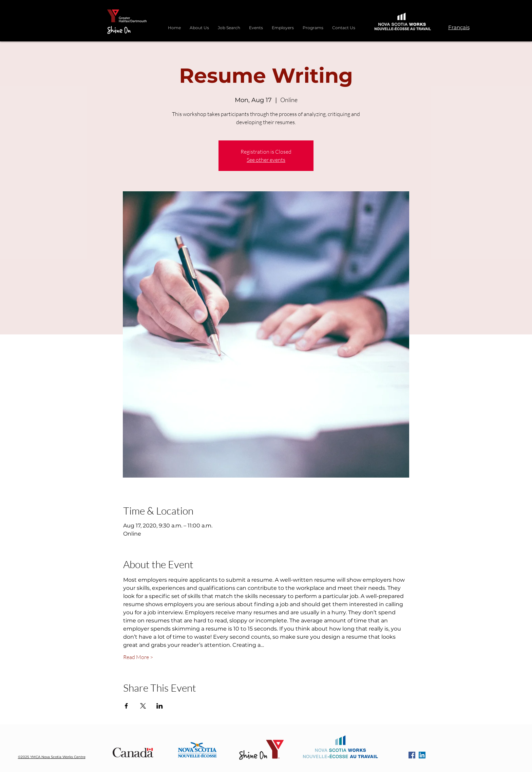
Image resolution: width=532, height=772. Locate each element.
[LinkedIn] (422, 755)
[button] (313, 25)
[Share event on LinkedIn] (160, 706)
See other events (266, 160)
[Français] (459, 27)
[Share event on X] (143, 706)
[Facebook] (412, 755)
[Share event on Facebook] (126, 706)
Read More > (138, 657)
